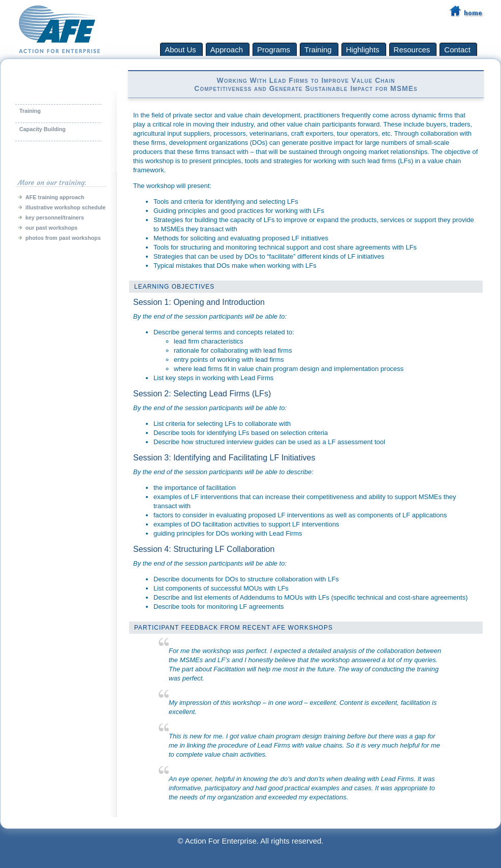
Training (30, 111)
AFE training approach (55, 197)
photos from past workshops (63, 238)
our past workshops (52, 228)
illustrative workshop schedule (66, 207)
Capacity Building (42, 129)
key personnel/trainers (55, 218)
